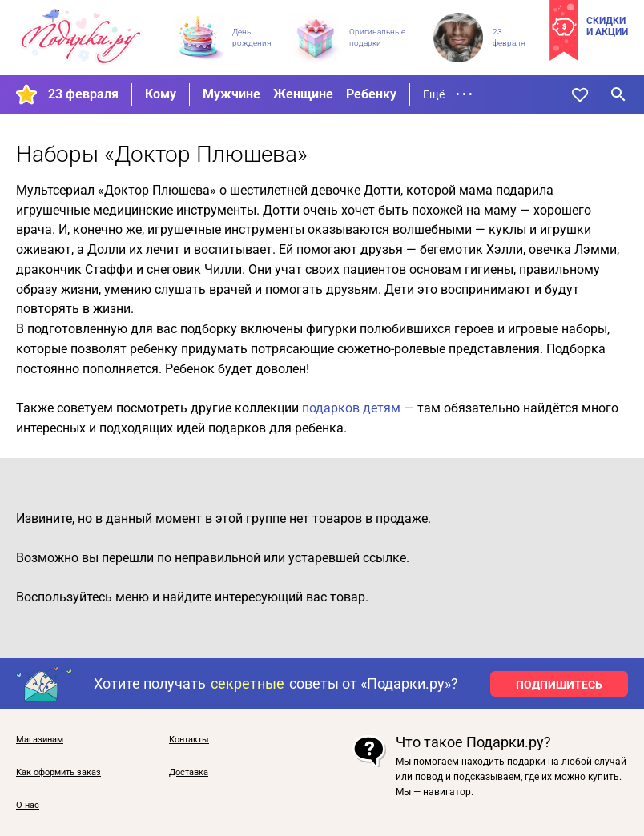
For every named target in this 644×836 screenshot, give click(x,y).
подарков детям (351, 408)
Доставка (189, 773)
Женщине (303, 94)
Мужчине (231, 94)
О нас (28, 806)
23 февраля (83, 94)
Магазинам (40, 740)
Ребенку (371, 94)
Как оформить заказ (58, 773)
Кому (161, 94)
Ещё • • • (448, 94)
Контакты (189, 740)
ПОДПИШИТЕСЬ (559, 685)
